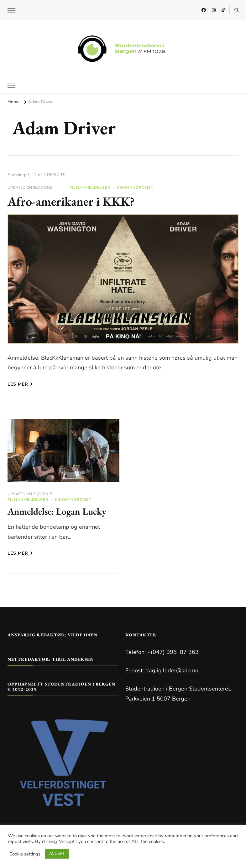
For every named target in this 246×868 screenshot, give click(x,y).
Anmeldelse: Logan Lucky (57, 511)
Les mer (20, 384)
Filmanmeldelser (90, 187)
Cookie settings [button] (25, 854)
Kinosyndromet (135, 187)
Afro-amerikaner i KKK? (71, 201)
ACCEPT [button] (57, 854)
